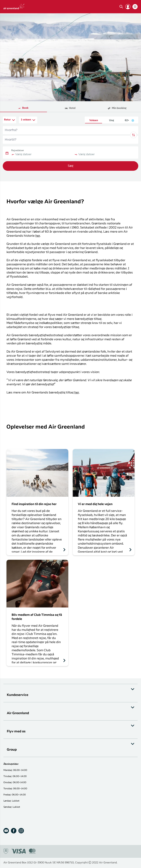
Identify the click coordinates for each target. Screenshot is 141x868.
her (38, 236)
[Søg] (121, 7)
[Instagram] (21, 831)
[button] (128, 7)
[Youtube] (6, 831)
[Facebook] (14, 831)
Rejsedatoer (18, 150)
